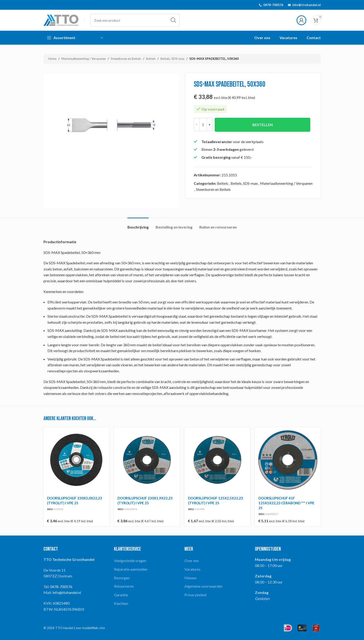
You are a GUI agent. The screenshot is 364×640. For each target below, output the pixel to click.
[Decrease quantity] (197, 125)
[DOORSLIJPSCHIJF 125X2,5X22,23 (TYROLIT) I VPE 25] (217, 460)
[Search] (135, 20)
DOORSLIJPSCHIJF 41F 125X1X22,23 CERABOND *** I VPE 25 (286, 503)
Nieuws (190, 578)
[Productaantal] (203, 125)
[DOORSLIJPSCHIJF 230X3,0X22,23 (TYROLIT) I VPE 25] (76, 460)
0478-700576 (273, 5)
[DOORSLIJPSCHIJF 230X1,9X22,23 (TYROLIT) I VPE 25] (147, 460)
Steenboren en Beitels (126, 59)
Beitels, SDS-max (172, 59)
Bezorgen (122, 578)
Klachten (121, 603)
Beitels (151, 59)
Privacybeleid (195, 595)
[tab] (138, 225)
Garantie (121, 595)
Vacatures (192, 569)
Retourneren (124, 586)
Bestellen (262, 125)
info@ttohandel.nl (307, 5)
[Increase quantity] (209, 125)
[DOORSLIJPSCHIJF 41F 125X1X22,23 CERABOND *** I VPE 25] (288, 460)
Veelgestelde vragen (130, 561)
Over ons (192, 561)
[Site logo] (61, 20)
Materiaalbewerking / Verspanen (84, 59)
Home (52, 59)
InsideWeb (90, 628)
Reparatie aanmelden (131, 569)
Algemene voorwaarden (203, 586)
